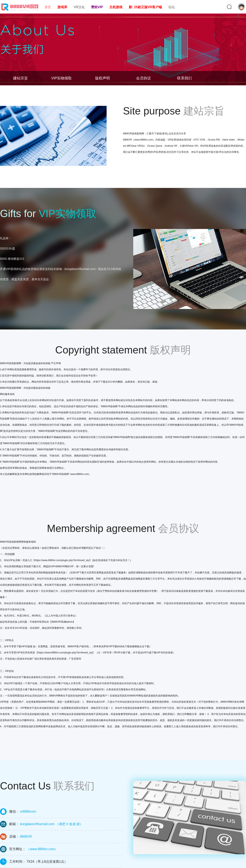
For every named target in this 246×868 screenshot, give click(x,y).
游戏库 (62, 7)
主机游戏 (116, 7)
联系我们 (184, 78)
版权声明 (102, 78)
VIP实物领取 (61, 78)
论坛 (172, 7)
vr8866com (28, 811)
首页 (48, 7)
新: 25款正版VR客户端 (145, 7)
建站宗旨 (20, 78)
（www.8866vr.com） (42, 849)
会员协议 (143, 78)
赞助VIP (97, 7)
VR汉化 (79, 7)
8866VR (26, 837)
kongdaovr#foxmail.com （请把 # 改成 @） (51, 824)
